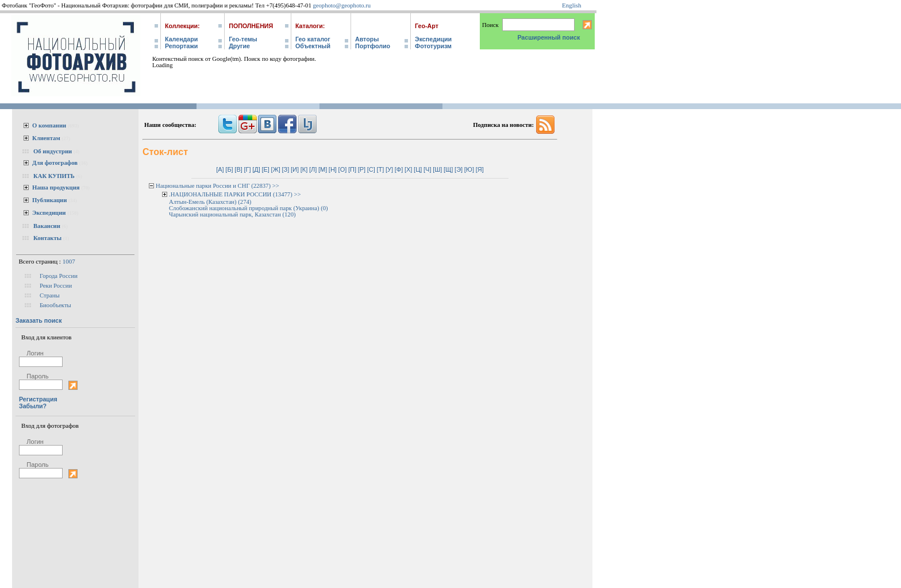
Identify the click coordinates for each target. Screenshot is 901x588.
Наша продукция (56, 187)
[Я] (480, 169)
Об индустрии (53, 151)
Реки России (56, 286)
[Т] (381, 169)
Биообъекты (55, 305)
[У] (389, 169)
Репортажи (181, 46)
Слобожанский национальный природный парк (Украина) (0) (249, 208)
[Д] (256, 169)
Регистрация (38, 399)
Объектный (313, 46)
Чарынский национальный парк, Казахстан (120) (232, 214)
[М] (323, 169)
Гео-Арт (427, 26)
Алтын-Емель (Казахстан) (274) (210, 202)
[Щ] (448, 169)
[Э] (459, 169)
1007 (69, 261)
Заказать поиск (39, 320)
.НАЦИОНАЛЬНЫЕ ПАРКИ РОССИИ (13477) (231, 194)
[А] (220, 169)
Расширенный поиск (548, 37)
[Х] (408, 169)
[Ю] (469, 169)
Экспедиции (433, 39)
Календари (181, 39)
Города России (59, 276)
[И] (295, 169)
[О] (343, 169)
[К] (304, 169)
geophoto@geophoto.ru (342, 5)
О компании (49, 125)
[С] (371, 169)
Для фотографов (55, 163)
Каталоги (309, 26)
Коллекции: (182, 26)
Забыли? (33, 406)
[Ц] (418, 169)
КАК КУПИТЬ (54, 176)
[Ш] (437, 169)
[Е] (265, 169)
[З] (286, 169)
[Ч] (427, 169)
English (572, 5)
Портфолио (373, 46)
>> (276, 186)
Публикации (49, 200)
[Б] (229, 169)
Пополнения (251, 26)
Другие (239, 46)
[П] (352, 169)
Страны (50, 295)
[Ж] (276, 169)
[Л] (313, 169)
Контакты (47, 238)
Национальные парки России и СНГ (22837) (213, 186)
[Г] (247, 169)
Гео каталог (313, 39)
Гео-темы (243, 39)
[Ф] (399, 169)
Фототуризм (433, 46)
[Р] (362, 169)
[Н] (333, 169)
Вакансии (47, 226)
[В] (238, 169)
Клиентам (46, 138)
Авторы (367, 39)
